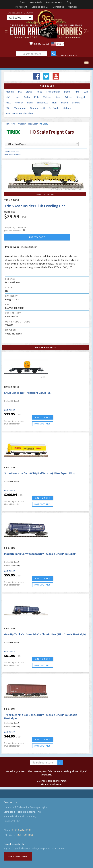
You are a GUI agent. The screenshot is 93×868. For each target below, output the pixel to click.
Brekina (76, 103)
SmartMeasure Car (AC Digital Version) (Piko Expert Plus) (40, 473)
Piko (77, 92)
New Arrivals (36, 2)
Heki (55, 103)
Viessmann (20, 108)
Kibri (58, 97)
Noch (30, 103)
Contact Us (58, 7)
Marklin (10, 92)
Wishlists (72, 7)
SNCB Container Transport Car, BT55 (27, 393)
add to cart (37, 237)
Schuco (67, 108)
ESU (8, 108)
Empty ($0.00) (42, 44)
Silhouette (42, 103)
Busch (65, 103)
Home (8, 124)
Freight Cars (32, 124)
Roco (39, 92)
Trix (20, 92)
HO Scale (21, 124)
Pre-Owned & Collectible (19, 113)
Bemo (67, 92)
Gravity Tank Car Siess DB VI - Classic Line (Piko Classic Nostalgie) (45, 634)
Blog (69, 2)
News (23, 2)
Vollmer (47, 97)
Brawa (29, 92)
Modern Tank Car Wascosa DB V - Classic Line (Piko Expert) (41, 554)
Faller (27, 97)
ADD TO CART (43, 417)
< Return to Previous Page (13, 153)
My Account (21, 7)
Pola (37, 97)
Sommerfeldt (38, 108)
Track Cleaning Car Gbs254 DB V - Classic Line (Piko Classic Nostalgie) (41, 716)
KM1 (8, 97)
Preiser (19, 103)
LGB (86, 92)
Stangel (81, 97)
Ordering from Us (40, 7)
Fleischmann (53, 92)
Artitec (68, 97)
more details (43, 424)
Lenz (17, 97)
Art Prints (54, 108)
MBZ (8, 103)
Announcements (54, 2)
